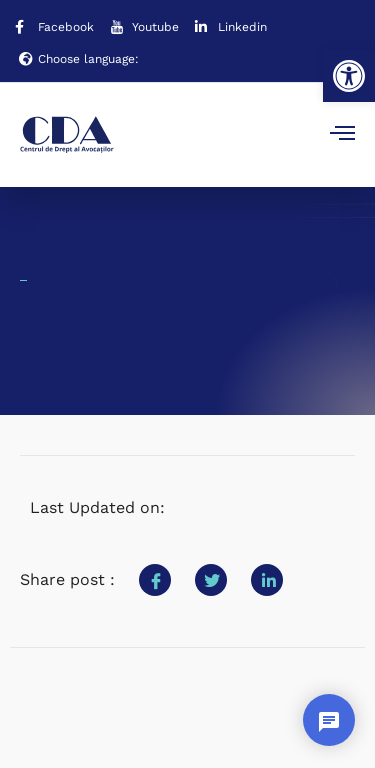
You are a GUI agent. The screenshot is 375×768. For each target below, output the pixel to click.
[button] (349, 76)
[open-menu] (342, 135)
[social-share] (155, 580)
